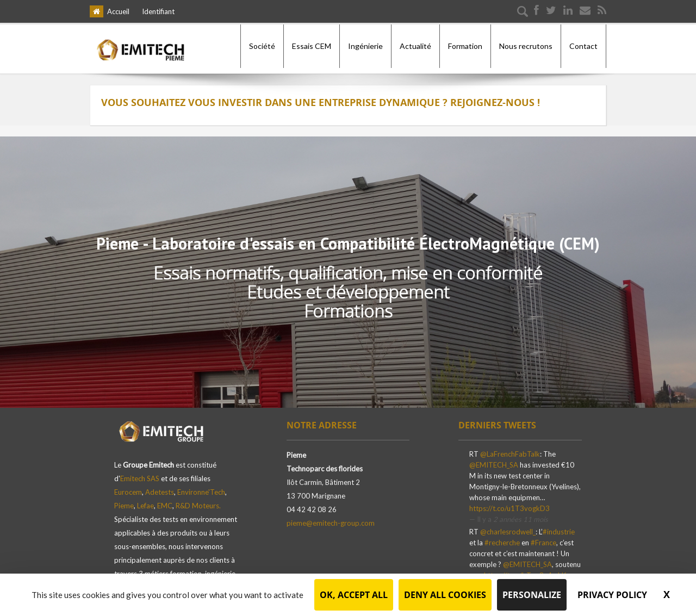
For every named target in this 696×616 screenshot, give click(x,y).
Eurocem (128, 487)
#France (543, 541)
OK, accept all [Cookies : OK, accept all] (354, 595)
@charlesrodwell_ (508, 530)
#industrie (559, 530)
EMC (165, 500)
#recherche (502, 541)
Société (262, 46)
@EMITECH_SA (494, 463)
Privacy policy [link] (612, 595)
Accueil (118, 11)
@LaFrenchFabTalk (510, 452)
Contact (583, 46)
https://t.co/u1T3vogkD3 (509, 506)
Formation (465, 46)
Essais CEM (312, 46)
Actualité (415, 46)
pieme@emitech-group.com (331, 521)
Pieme (124, 500)
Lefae (145, 500)
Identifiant (158, 11)
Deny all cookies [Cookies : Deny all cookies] (445, 595)
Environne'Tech (201, 487)
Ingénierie (365, 46)
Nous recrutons (526, 46)
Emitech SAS (140, 473)
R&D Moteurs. (198, 500)
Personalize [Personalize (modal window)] (532, 595)
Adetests (160, 487)
